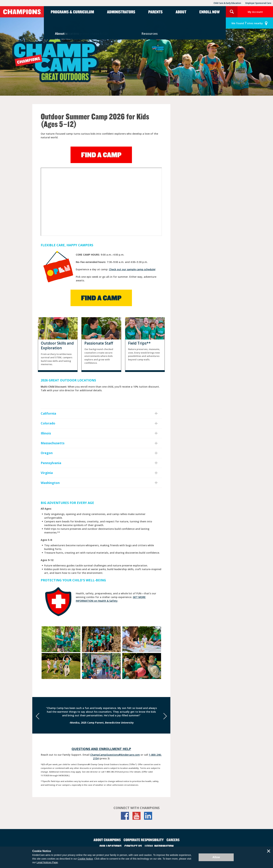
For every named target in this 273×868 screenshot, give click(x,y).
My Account (255, 12)
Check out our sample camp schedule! (132, 269)
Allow (216, 857)
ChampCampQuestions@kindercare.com (115, 755)
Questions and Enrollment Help (101, 749)
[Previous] (38, 716)
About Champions (107, 840)
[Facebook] (125, 816)
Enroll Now (209, 12)
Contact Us (133, 846)
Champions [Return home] (22, 12)
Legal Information (159, 846)
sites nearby (247, 23)
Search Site (232, 12)
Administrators (121, 12)
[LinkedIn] (148, 816)
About (181, 12)
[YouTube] (136, 816)
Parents (155, 12)
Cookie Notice (85, 859)
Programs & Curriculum (72, 12)
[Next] (165, 716)
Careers (173, 840)
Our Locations (111, 846)
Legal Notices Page (47, 862)
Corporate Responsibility (144, 840)
